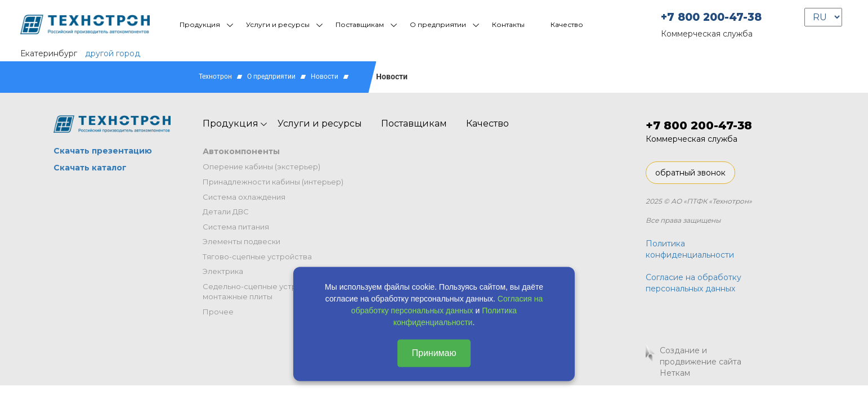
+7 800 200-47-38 (711, 17)
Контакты (508, 24)
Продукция (200, 24)
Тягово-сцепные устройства (257, 256)
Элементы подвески (241, 241)
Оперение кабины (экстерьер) (261, 166)
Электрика (223, 271)
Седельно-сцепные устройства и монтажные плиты (266, 292)
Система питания (236, 227)
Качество (567, 24)
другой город (113, 53)
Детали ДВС (226, 211)
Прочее (218, 312)
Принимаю (434, 353)
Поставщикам (360, 24)
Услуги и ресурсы (278, 24)
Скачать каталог (90, 168)
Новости (325, 76)
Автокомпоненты (241, 151)
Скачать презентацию (103, 151)
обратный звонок (690, 173)
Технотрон (215, 76)
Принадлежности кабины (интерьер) (273, 182)
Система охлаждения (244, 197)
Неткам (675, 373)
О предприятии (438, 24)
